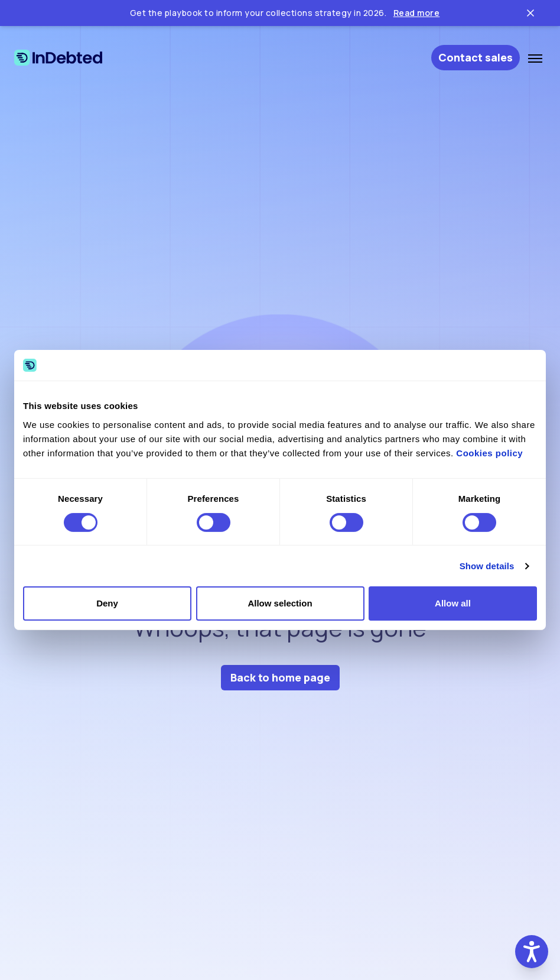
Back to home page (280, 677)
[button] (532, 952)
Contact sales (476, 57)
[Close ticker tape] (530, 13)
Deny (107, 603)
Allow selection (280, 603)
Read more (417, 13)
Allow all (453, 603)
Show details (487, 566)
